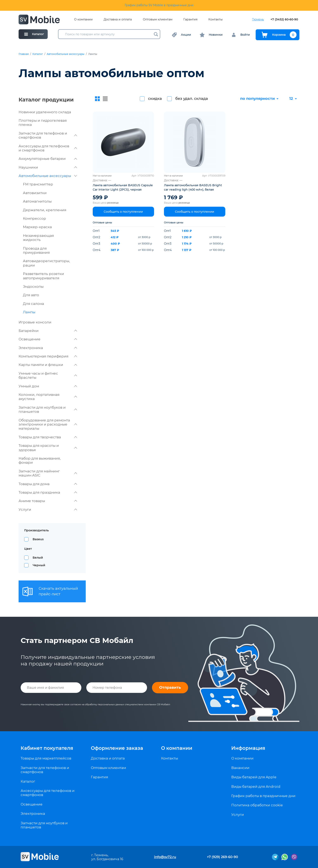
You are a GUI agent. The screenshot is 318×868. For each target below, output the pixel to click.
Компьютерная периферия (48, 356)
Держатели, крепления (45, 210)
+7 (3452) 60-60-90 (284, 19)
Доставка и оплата (118, 19)
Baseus (38, 539)
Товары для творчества (48, 437)
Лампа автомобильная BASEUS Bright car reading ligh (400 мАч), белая (193, 187)
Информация (248, 748)
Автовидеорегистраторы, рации (46, 263)
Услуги (48, 509)
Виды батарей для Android (256, 787)
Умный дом (48, 386)
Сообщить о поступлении (123, 212)
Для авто (31, 295)
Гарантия (190, 19)
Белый (38, 558)
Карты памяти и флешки (48, 365)
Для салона (33, 304)
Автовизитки (35, 193)
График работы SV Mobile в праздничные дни (159, 5)
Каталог (38, 54)
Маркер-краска (37, 227)
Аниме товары (48, 501)
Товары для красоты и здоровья (48, 448)
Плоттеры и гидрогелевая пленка (43, 123)
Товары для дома (48, 484)
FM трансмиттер (38, 184)
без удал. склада (192, 99)
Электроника (48, 348)
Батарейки (48, 331)
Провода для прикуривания (36, 250)
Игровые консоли (35, 322)
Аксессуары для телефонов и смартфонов (48, 148)
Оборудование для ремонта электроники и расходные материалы (48, 424)
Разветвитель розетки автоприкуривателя (43, 276)
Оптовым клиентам (158, 19)
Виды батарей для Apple (254, 777)
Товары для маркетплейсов (46, 758)
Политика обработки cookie (257, 805)
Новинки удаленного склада (45, 112)
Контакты (215, 19)
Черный (39, 565)
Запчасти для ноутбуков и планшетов (48, 409)
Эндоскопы (33, 287)
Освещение (48, 339)
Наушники (48, 167)
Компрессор (34, 218)
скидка (155, 99)
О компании (83, 19)
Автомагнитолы (37, 201)
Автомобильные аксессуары (66, 54)
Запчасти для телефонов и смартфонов (48, 135)
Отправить (170, 688)
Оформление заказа (117, 748)
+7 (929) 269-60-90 (222, 857)
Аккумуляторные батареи (48, 159)
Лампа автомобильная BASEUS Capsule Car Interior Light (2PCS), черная (123, 187)
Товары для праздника (48, 492)
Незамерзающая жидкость (38, 238)
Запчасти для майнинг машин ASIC (48, 473)
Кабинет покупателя (47, 748)
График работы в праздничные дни (263, 796)
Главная (24, 54)
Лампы (29, 312)
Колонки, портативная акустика (48, 397)
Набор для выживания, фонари (40, 460)
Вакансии (240, 768)
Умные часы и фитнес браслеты (48, 375)
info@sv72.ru (165, 857)
